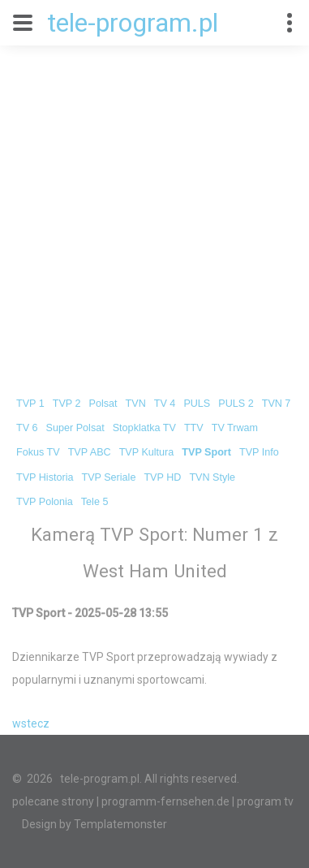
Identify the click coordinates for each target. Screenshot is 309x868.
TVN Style (212, 477)
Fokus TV (38, 452)
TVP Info (259, 452)
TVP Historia (45, 477)
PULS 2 (236, 404)
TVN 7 (277, 404)
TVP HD (162, 477)
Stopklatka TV (144, 428)
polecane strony (53, 801)
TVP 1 (30, 404)
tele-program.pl (133, 23)
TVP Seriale (108, 477)
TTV (194, 428)
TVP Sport (206, 452)
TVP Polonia (45, 502)
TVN (136, 404)
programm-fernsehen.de (165, 801)
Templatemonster (120, 824)
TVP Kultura (147, 452)
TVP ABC (90, 452)
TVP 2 (67, 404)
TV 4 (165, 404)
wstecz (31, 723)
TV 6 (27, 428)
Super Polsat (75, 428)
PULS (197, 404)
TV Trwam (235, 428)
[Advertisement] (154, 208)
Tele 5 (95, 502)
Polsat (103, 404)
